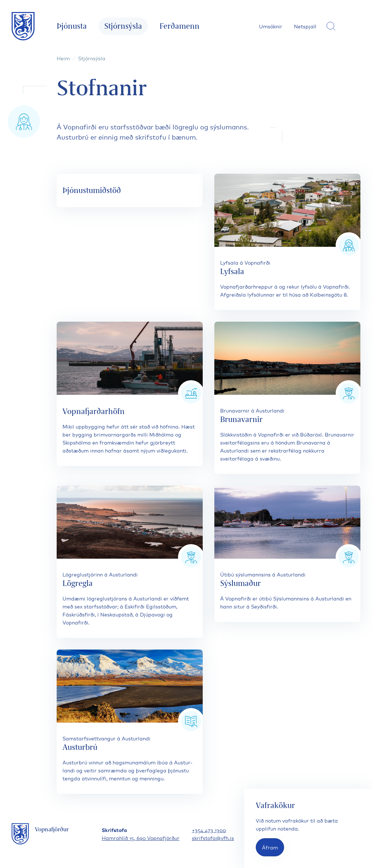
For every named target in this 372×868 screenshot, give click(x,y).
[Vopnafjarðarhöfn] (130, 394)
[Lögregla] (130, 562)
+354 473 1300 (209, 830)
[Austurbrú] (130, 722)
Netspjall (305, 26)
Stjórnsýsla (123, 26)
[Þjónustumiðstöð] (130, 190)
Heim (63, 58)
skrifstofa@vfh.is (213, 838)
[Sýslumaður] (287, 554)
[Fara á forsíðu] (23, 26)
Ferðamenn (179, 26)
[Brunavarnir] (287, 398)
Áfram (270, 847)
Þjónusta (72, 26)
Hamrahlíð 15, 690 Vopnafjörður (141, 838)
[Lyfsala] (287, 242)
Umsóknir (271, 26)
